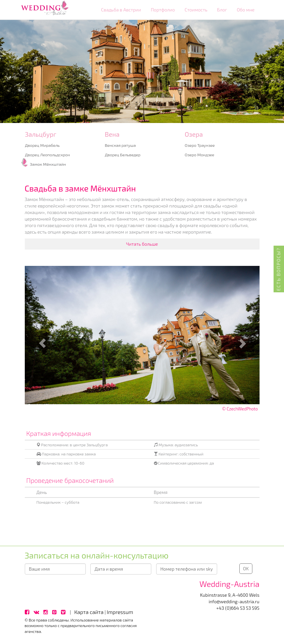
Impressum (120, 612)
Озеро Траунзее (200, 145)
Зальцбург (41, 134)
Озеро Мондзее (200, 155)
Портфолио (163, 10)
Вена (112, 134)
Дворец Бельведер (123, 155)
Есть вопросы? (279, 269)
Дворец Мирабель (43, 145)
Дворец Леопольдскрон (48, 155)
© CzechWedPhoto (240, 409)
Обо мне (246, 10)
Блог (222, 10)
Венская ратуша (120, 145)
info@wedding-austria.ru (234, 601)
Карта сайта (89, 612)
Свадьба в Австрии (121, 10)
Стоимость (196, 10)
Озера (194, 134)
